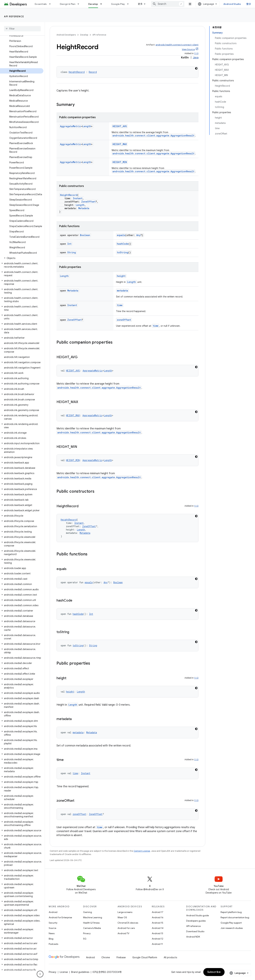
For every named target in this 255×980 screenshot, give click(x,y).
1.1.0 (196, 53)
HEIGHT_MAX (120, 144)
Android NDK (193, 937)
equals (121, 235)
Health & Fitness (91, 923)
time (120, 305)
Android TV (123, 933)
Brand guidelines (80, 972)
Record (93, 72)
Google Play (118, 4)
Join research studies (232, 928)
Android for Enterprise (60, 917)
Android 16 (158, 917)
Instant (78, 198)
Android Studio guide (197, 915)
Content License (142, 851)
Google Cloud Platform (145, 957)
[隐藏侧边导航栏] (40, 974)
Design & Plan (68, 4)
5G (85, 939)
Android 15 (158, 923)
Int (69, 244)
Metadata (84, 208)
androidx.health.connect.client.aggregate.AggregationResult (153, 136)
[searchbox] (22, 29)
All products (170, 957)
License (64, 972)
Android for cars (126, 928)
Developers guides (196, 921)
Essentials (41, 4)
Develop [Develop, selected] (93, 4)
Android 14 (158, 928)
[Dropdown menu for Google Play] (129, 4)
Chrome (106, 957)
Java (196, 58)
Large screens (125, 912)
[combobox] (168, 4)
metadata (122, 291)
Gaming (88, 912)
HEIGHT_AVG (120, 126)
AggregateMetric (71, 126)
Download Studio (195, 931)
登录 (249, 4)
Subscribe (214, 972)
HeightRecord (77, 72)
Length (87, 126)
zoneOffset (124, 320)
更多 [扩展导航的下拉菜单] (140, 4)
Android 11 (157, 944)
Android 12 (158, 939)
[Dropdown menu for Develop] (103, 4)
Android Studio (232, 4)
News (52, 933)
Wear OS (122, 917)
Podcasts (53, 944)
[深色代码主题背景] (196, 68)
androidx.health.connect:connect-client (177, 45)
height (121, 276)
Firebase (121, 957)
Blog (51, 939)
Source (52, 928)
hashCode (123, 244)
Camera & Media (92, 928)
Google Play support (231, 923)
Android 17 (158, 912)
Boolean (85, 235)
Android (53, 912)
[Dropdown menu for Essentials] (51, 4)
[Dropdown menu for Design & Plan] (80, 4)
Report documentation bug (235, 917)
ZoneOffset (88, 202)
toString (123, 252)
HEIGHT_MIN (120, 162)
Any (138, 235)
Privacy (87, 933)
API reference (14, 16)
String (72, 252)
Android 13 (157, 933)
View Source (188, 49)
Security (53, 923)
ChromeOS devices (128, 923)
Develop (84, 35)
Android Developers (66, 35)
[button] (22, 258)
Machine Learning (93, 917)
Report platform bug (231, 912)
